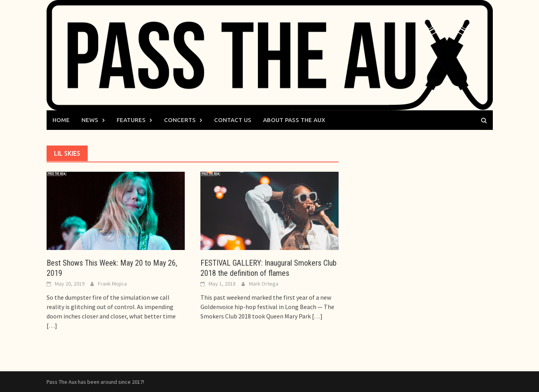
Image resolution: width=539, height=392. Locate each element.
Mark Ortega (264, 284)
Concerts (180, 120)
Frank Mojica (112, 284)
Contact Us (233, 120)
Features (131, 120)
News (90, 120)
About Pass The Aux (294, 120)
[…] (52, 325)
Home (61, 120)
